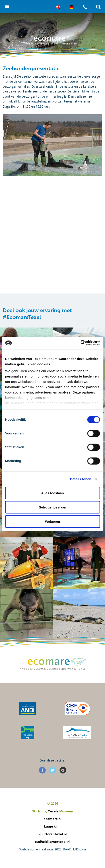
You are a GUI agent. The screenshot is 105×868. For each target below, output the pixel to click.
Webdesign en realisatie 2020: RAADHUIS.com (53, 849)
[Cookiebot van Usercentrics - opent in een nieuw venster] (80, 343)
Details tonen (81, 479)
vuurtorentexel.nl (53, 834)
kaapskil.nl (53, 826)
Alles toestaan (53, 493)
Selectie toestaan (52, 507)
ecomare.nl (52, 819)
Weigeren (52, 521)
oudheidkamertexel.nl (52, 842)
